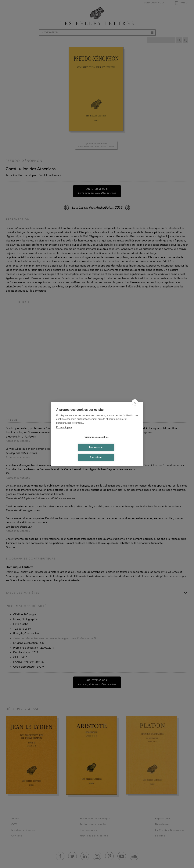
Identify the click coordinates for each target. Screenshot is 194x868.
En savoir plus (64, 427)
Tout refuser (96, 457)
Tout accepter (96, 447)
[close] (135, 402)
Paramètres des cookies (96, 437)
